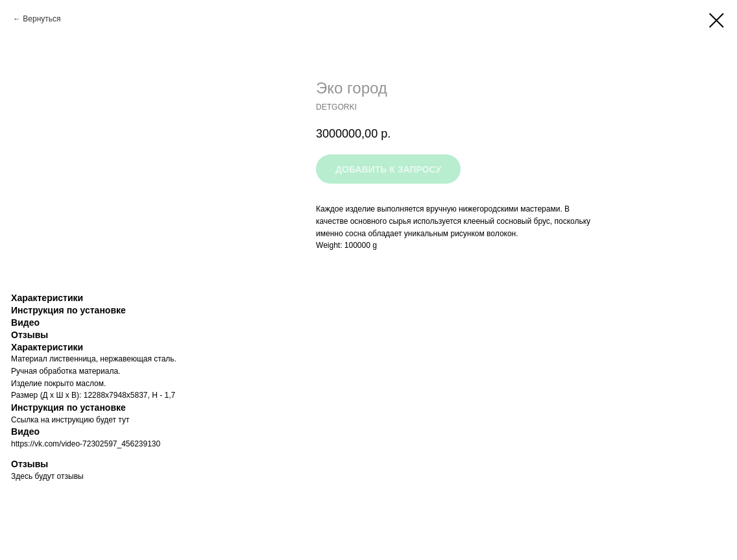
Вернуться (42, 19)
